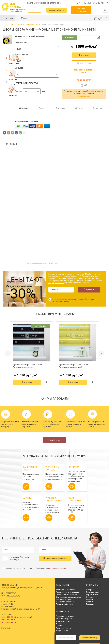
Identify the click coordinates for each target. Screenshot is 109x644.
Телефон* (55, 290)
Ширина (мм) (21, 43)
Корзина (104, 19)
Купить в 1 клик (84, 63)
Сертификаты (79, 595)
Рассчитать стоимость (99, 590)
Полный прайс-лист (54, 604)
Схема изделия (84, 96)
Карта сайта (6, 628)
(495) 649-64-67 (9, 620)
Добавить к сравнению (99, 38)
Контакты (78, 602)
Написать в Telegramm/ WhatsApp (20, 559)
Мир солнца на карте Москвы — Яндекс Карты (43, 263)
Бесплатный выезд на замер (84, 71)
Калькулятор (56, 625)
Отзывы (77, 600)
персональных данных (61, 302)
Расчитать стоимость (83, 10)
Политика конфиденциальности (60, 638)
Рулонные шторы (53, 600)
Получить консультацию (55, 558)
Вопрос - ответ (96, 604)
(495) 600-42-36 (9, 622)
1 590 (80, 47)
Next (104, 353)
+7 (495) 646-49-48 (93, 3)
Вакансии (78, 604)
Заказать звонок (37, 10)
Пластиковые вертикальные (58, 592)
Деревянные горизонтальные (58, 597)
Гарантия (93, 600)
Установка (94, 597)
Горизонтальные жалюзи (56, 595)
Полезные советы (97, 602)
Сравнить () (94, 19)
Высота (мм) (21, 55)
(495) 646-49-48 (9, 617)
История (77, 590)
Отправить (88, 290)
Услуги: (19, 68)
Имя (7, 550)
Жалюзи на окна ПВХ (55, 602)
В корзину (84, 55)
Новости (77, 597)
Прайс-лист (55, 440)
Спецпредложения (97, 595)
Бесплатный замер (60, 10)
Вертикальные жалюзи (55, 590)
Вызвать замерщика (98, 592)
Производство (80, 592)
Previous (5, 353)
